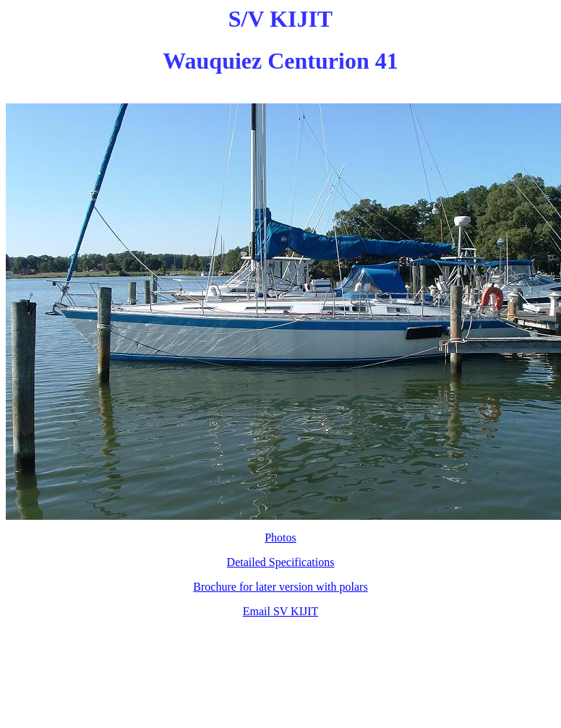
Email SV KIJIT (281, 611)
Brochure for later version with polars (280, 587)
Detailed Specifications (281, 562)
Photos (280, 538)
